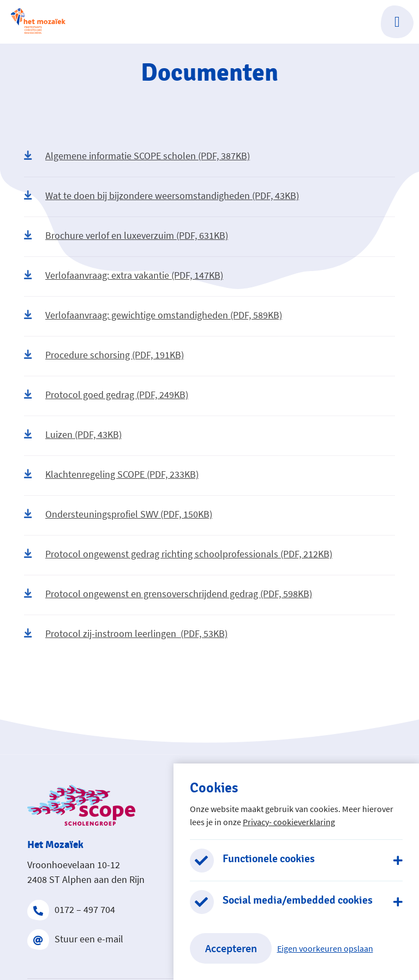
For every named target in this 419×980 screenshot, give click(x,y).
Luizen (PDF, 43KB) (73, 434)
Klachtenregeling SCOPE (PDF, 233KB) (111, 474)
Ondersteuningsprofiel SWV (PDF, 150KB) (118, 514)
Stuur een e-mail (75, 939)
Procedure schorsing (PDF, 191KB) (104, 355)
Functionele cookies (269, 859)
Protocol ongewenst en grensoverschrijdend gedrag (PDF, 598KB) (168, 594)
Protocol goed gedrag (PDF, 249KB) (106, 395)
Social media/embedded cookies (298, 900)
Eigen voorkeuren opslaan (325, 948)
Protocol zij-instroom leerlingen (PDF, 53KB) (126, 633)
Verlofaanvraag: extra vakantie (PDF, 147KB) (124, 275)
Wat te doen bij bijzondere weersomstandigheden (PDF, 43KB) (161, 196)
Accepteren (231, 948)
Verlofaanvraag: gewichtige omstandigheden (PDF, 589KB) (153, 315)
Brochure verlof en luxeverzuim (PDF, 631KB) (126, 235)
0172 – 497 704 (71, 910)
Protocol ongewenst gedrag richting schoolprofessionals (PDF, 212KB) (178, 554)
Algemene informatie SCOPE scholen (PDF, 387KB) (137, 156)
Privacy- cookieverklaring (289, 822)
